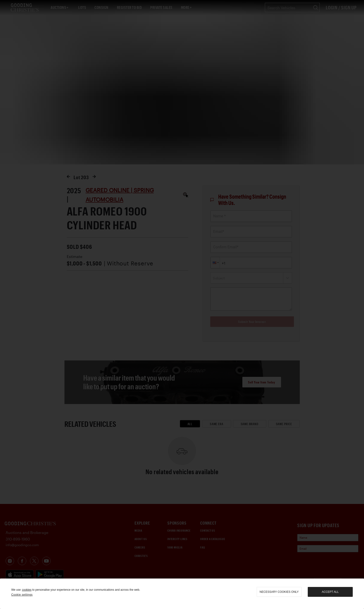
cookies (27, 590)
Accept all (330, 592)
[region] (182, 594)
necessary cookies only (279, 592)
